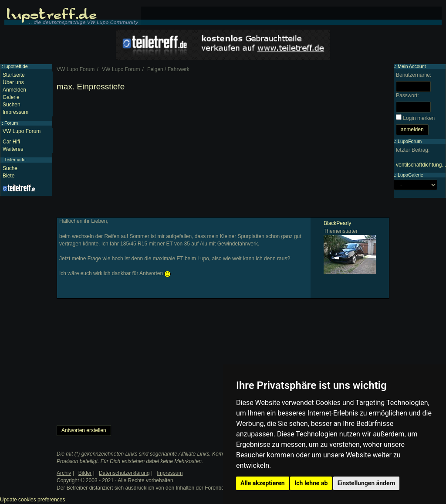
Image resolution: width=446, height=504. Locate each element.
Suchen (12, 105)
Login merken (419, 118)
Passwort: (407, 95)
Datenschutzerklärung (124, 473)
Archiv (64, 473)
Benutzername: (414, 75)
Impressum (15, 112)
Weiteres (13, 149)
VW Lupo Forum (22, 131)
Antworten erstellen (84, 430)
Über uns (13, 82)
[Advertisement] (223, 156)
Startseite (14, 75)
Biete (8, 176)
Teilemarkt (15, 160)
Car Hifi (11, 142)
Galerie (11, 97)
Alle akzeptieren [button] (263, 483)
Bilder (85, 473)
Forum (11, 123)
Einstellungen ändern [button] (367, 483)
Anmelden (14, 90)
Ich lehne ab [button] (311, 483)
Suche (10, 168)
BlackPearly (337, 223)
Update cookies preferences (32, 500)
